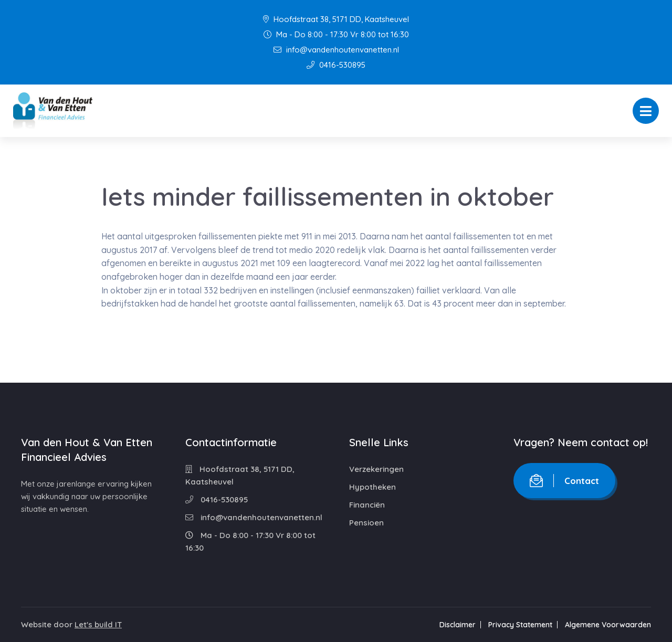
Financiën (367, 505)
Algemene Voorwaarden (608, 625)
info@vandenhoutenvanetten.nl (336, 50)
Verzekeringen (376, 469)
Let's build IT (98, 624)
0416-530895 (336, 65)
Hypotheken (372, 487)
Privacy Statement (520, 625)
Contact (564, 481)
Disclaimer (458, 625)
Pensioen (366, 523)
